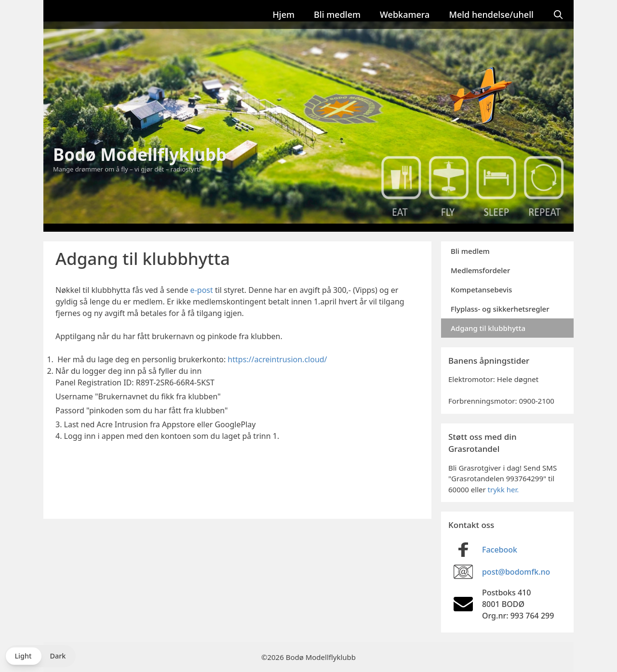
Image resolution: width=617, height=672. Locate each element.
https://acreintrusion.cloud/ (277, 359)
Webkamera (405, 14)
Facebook (500, 550)
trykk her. (503, 489)
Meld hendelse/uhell (491, 14)
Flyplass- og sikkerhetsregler (500, 309)
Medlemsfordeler (480, 270)
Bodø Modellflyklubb (140, 154)
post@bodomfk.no (516, 572)
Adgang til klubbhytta (488, 328)
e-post (202, 290)
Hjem (283, 14)
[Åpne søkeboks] (558, 14)
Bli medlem (337, 14)
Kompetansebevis (481, 290)
